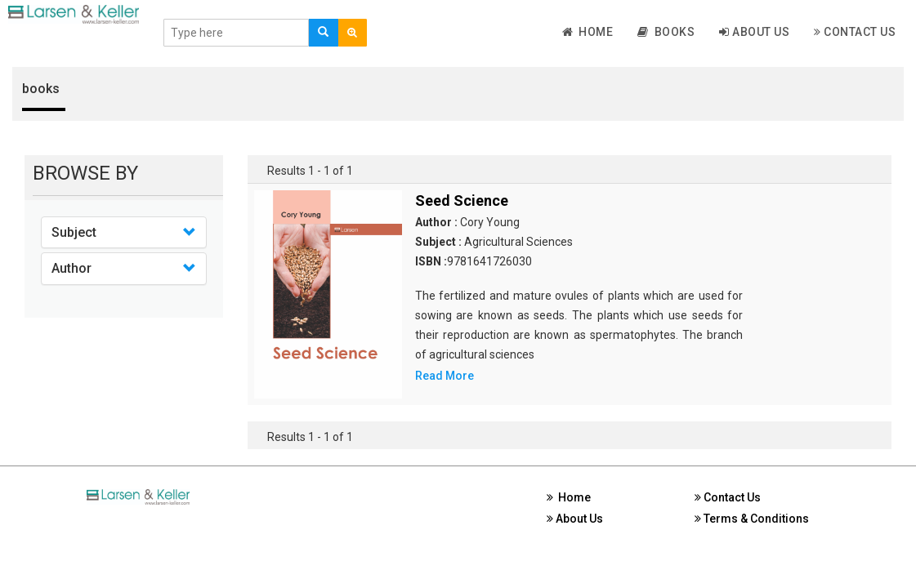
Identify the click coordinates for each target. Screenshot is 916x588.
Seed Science (462, 200)
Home (588, 32)
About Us (754, 32)
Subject (74, 232)
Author (71, 268)
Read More (445, 376)
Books (666, 32)
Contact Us (855, 32)
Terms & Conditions (752, 519)
